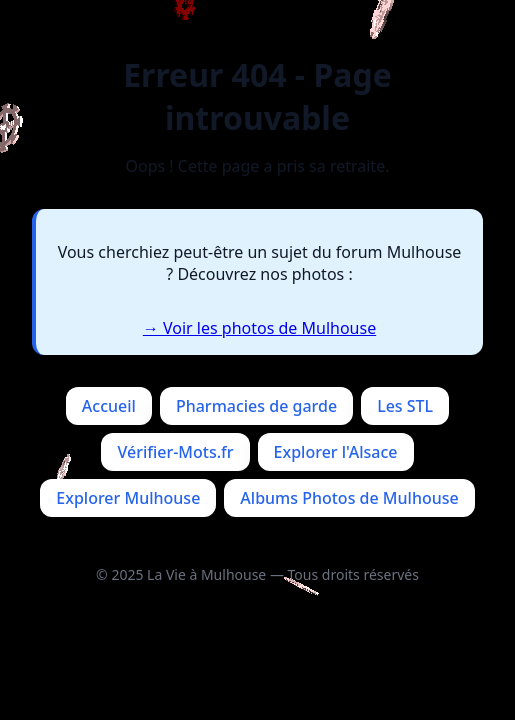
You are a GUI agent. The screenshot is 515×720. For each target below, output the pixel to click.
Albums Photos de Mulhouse (349, 498)
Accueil (109, 406)
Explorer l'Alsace (336, 452)
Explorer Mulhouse (128, 498)
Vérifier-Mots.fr (175, 452)
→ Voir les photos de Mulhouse (259, 328)
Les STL (405, 406)
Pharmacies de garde (256, 406)
